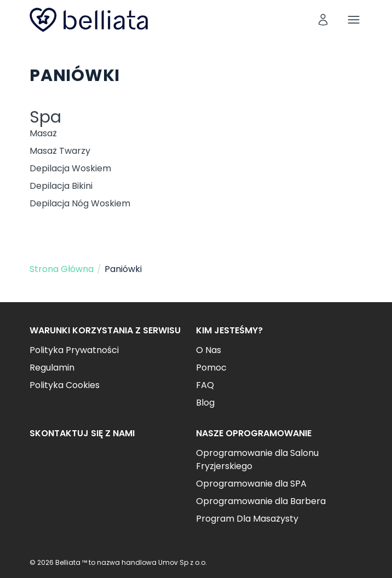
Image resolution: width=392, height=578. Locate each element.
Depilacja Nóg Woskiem (80, 203)
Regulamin (52, 368)
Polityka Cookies (65, 385)
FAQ (205, 385)
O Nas (209, 350)
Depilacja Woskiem (70, 168)
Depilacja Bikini (61, 186)
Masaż (43, 133)
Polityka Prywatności (74, 350)
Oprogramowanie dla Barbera (261, 501)
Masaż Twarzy (60, 151)
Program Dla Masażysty (247, 519)
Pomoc (211, 368)
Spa (45, 117)
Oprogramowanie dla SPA (251, 484)
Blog (205, 403)
